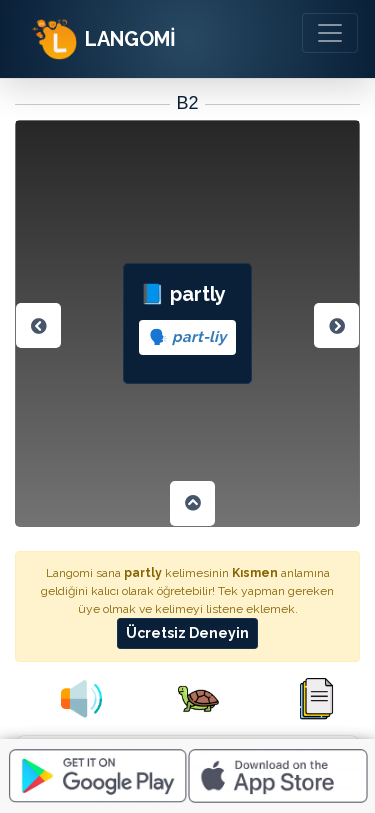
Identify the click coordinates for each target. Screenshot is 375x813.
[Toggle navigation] (330, 33)
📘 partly (187, 318)
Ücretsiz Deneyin (187, 633)
